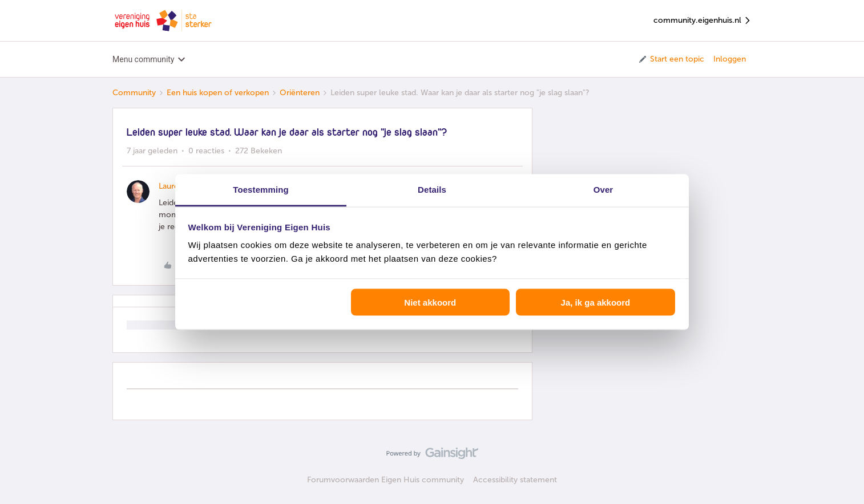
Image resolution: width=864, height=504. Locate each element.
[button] (671, 59)
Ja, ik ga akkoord (596, 302)
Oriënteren (300, 93)
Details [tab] (432, 190)
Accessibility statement (515, 480)
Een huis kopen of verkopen (218, 93)
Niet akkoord (430, 302)
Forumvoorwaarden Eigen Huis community (385, 480)
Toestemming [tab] (261, 190)
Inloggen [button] (730, 59)
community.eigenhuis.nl (702, 21)
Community (134, 93)
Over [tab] (603, 190)
